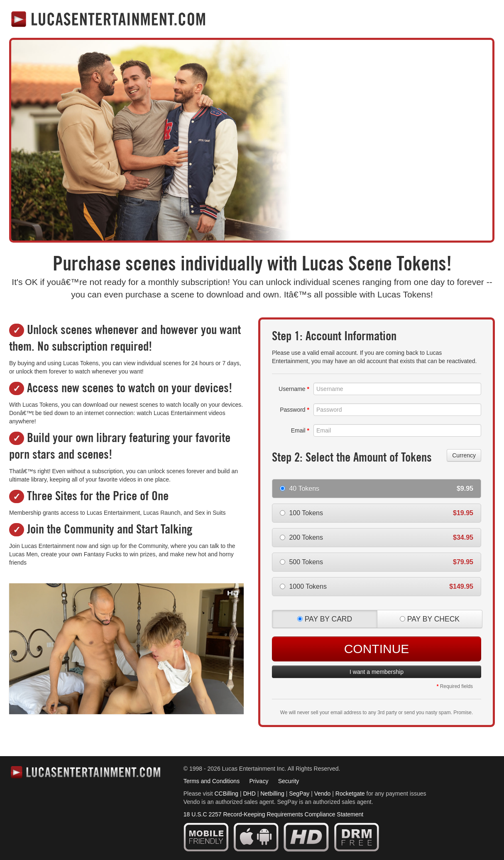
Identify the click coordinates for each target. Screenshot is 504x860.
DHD (249, 794)
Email (300, 430)
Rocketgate (350, 794)
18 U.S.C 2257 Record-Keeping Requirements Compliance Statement (273, 814)
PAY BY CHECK (430, 619)
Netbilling (272, 794)
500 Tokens (377, 562)
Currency (464, 455)
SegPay (299, 794)
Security (289, 781)
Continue (377, 649)
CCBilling (226, 794)
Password (295, 410)
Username (294, 389)
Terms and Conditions (212, 781)
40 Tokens (377, 488)
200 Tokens (377, 537)
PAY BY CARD (325, 619)
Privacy (259, 781)
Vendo (323, 794)
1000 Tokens (377, 586)
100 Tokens (377, 513)
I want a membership (377, 672)
